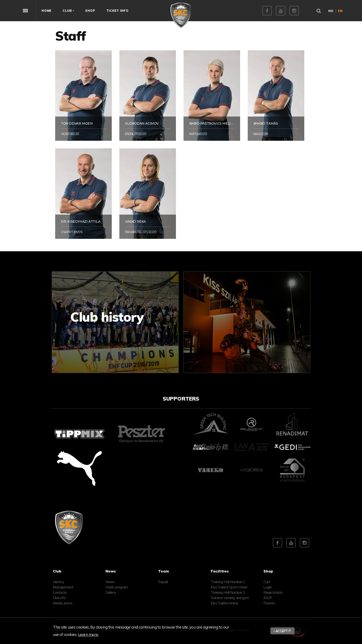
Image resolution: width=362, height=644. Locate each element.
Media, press (63, 603)
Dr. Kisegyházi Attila (81, 222)
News (110, 582)
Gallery (111, 592)
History (58, 582)
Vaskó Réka (136, 222)
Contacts (60, 592)
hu (331, 11)
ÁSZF (268, 598)
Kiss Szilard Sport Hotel (229, 587)
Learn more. (88, 634)
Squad (163, 582)
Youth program (117, 587)
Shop (268, 571)
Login (268, 587)
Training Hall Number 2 (228, 592)
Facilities (220, 571)
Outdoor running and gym (230, 598)
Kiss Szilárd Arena (225, 603)
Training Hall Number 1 (228, 582)
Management (63, 587)
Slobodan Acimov (142, 123)
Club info (59, 598)
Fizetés (269, 603)
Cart (267, 582)
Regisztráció (273, 592)
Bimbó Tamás (266, 123)
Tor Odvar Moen (77, 123)
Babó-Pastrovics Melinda (214, 123)
